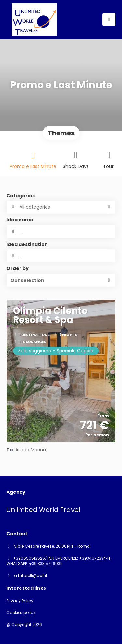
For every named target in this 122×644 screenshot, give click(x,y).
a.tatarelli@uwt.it (30, 576)
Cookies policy (21, 613)
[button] (61, 280)
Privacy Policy (20, 601)
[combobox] (61, 256)
